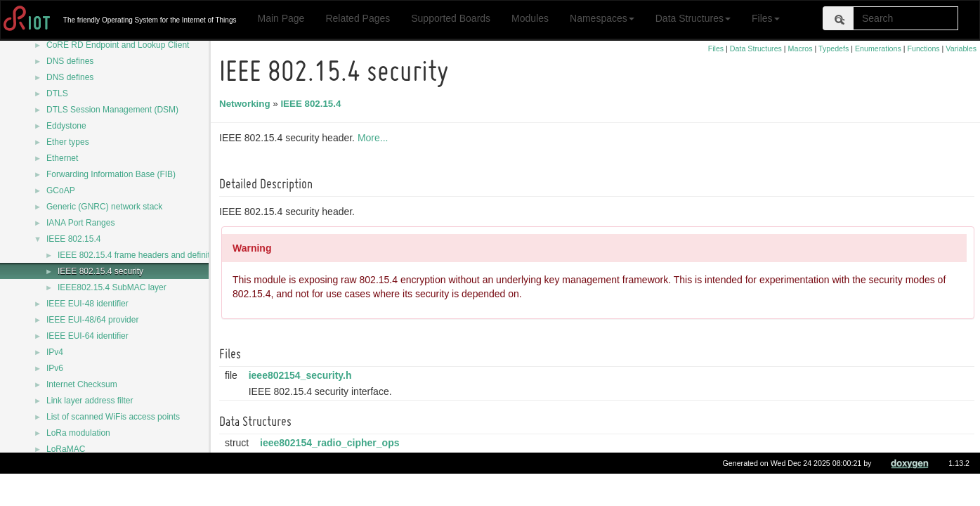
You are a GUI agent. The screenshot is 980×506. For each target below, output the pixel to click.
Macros (801, 48)
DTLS (57, 93)
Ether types (68, 142)
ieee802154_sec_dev (310, 476)
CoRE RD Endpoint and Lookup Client (118, 45)
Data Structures (693, 18)
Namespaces (602, 18)
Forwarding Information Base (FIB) (111, 174)
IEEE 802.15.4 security (100, 271)
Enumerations (878, 48)
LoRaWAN (66, 465)
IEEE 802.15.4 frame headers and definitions (142, 255)
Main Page (281, 18)
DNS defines (70, 61)
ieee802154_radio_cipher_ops (332, 443)
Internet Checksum (82, 384)
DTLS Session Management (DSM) (112, 110)
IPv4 (55, 352)
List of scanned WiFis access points (113, 417)
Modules (530, 18)
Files (766, 18)
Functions (923, 48)
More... (375, 138)
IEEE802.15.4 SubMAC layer (112, 287)
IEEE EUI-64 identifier (87, 336)
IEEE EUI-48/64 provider (92, 320)
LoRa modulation (78, 433)
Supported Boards (451, 18)
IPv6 (55, 368)
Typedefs (834, 48)
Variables (961, 48)
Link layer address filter (90, 401)
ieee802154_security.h (302, 375)
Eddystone (66, 126)
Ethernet (62, 158)
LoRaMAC (66, 449)
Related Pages (358, 18)
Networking (247, 104)
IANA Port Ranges (80, 223)
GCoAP (61, 190)
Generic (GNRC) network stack (104, 207)
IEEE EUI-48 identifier (87, 304)
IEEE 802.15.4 (73, 239)
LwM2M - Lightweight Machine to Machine (125, 481)
